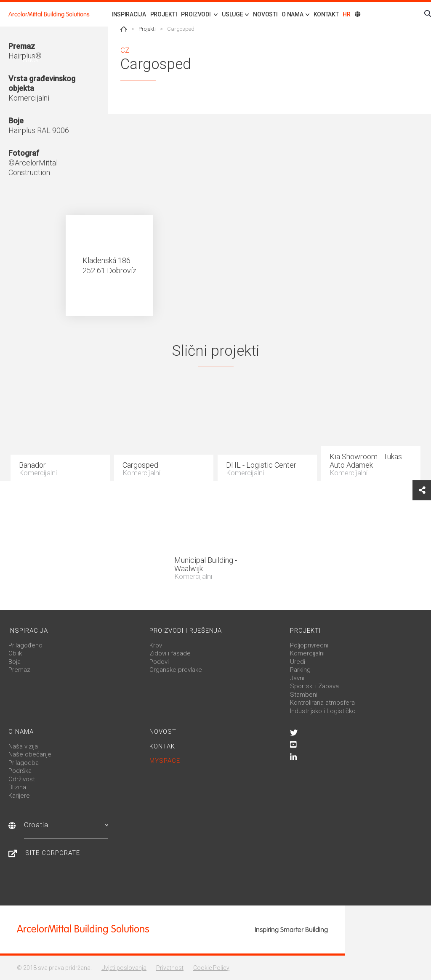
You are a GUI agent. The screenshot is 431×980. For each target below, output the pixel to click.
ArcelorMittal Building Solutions (49, 14)
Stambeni (304, 695)
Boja (15, 662)
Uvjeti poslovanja (124, 968)
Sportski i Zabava (314, 686)
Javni (297, 678)
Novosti (265, 14)
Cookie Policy (211, 968)
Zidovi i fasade (170, 653)
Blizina (17, 787)
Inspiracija (129, 14)
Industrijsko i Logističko (323, 711)
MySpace (165, 761)
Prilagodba (24, 763)
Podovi (159, 662)
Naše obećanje (30, 754)
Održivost (22, 779)
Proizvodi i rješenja (186, 631)
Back (30, 60)
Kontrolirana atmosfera (322, 703)
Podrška (20, 771)
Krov (156, 645)
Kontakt (326, 14)
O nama (21, 732)
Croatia (66, 825)
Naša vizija (23, 746)
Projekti (164, 14)
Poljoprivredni (309, 645)
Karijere (19, 796)
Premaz (19, 670)
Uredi (298, 662)
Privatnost (170, 968)
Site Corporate (53, 853)
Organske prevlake (176, 670)
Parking (300, 670)
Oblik (15, 653)
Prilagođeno (25, 645)
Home (124, 29)
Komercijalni (307, 653)
